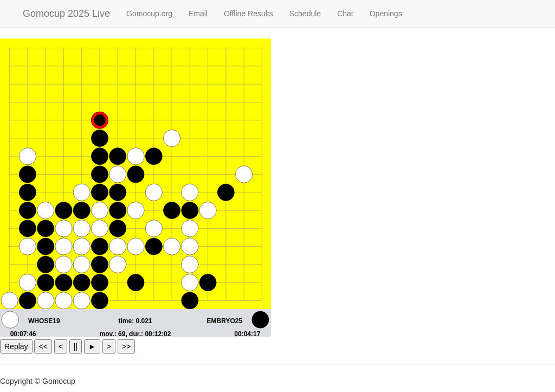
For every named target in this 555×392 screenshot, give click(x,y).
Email (198, 14)
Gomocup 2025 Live (66, 14)
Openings (386, 14)
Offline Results (249, 14)
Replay (16, 346)
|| (76, 346)
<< (43, 346)
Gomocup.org (149, 14)
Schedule (305, 14)
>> (126, 346)
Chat (345, 14)
